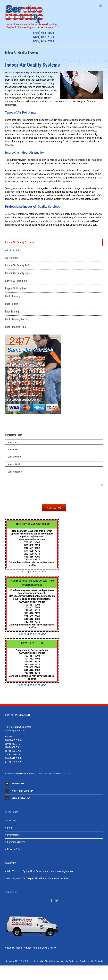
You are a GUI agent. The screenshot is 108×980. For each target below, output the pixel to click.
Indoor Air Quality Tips (17, 273)
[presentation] (31, 495)
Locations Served (16, 842)
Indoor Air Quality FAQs (18, 265)
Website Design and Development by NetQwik (82, 961)
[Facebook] (52, 900)
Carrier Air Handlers (16, 281)
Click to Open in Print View (32, 572)
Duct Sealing (12, 312)
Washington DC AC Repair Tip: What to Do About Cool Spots (38, 878)
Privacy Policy (14, 849)
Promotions (13, 835)
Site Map (12, 821)
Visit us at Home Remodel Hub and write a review (31, 948)
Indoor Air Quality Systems (20, 242)
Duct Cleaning (13, 296)
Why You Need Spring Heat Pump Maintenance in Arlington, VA (40, 871)
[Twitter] (57, 900)
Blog (10, 828)
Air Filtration (12, 250)
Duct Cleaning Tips (15, 327)
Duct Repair (11, 304)
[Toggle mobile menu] (101, 5)
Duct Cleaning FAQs (16, 319)
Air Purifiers (12, 258)
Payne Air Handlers (16, 289)
